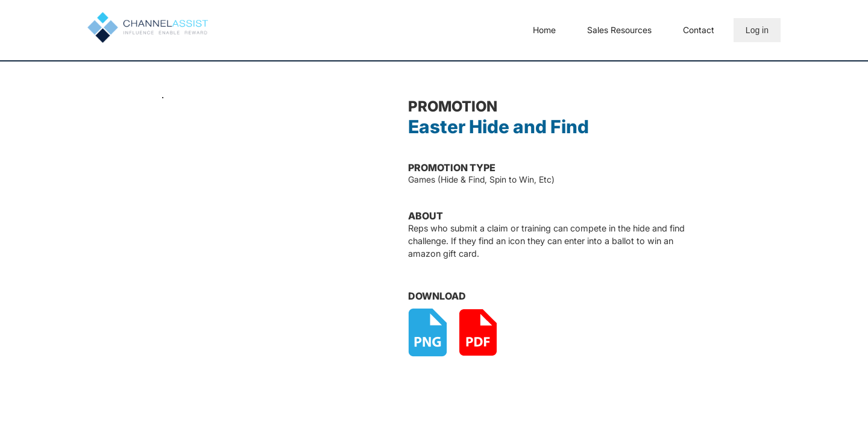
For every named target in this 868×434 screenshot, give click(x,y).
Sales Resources (619, 30)
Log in (757, 30)
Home (544, 30)
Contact (699, 30)
